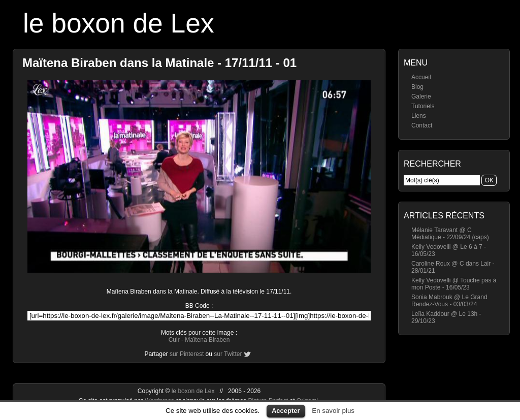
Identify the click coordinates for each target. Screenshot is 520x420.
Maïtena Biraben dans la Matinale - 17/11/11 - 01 (159, 63)
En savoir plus (333, 411)
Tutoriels (423, 106)
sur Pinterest (187, 354)
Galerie (421, 96)
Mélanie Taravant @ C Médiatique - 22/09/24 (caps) (450, 234)
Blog (417, 87)
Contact (422, 125)
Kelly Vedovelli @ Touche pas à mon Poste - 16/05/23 (454, 284)
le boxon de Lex (119, 23)
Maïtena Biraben (207, 340)
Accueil (421, 77)
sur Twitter (228, 354)
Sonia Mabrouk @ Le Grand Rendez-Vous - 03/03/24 (449, 301)
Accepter (286, 411)
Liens (419, 116)
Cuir (174, 340)
